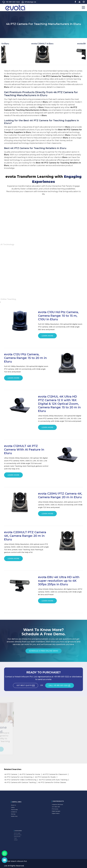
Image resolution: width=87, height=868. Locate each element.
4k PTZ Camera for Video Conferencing (20, 780)
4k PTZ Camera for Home (30, 774)
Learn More (47, 337)
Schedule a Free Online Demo (44, 652)
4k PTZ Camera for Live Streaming (18, 777)
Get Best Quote (27, 686)
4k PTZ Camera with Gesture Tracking (20, 782)
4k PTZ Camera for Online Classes (52, 782)
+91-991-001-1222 (11, 2)
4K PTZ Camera (11, 774)
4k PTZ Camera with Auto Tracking (53, 780)
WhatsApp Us (29, 2)
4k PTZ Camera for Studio (45, 777)
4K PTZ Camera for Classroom (55, 774)
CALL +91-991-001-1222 (61, 686)
